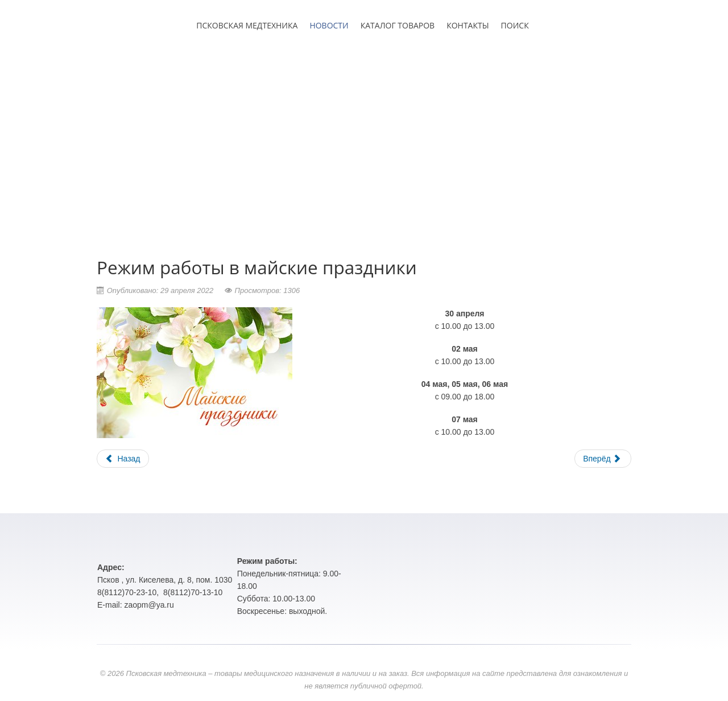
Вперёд (602, 459)
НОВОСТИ (329, 25)
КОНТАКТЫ (468, 25)
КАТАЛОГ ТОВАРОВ (398, 25)
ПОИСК (515, 25)
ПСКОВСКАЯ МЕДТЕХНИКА (247, 25)
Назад (123, 459)
